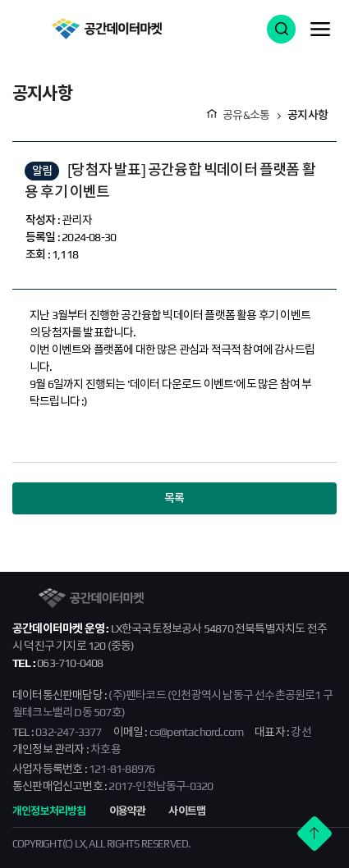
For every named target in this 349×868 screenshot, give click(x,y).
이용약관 (128, 811)
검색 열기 (281, 29)
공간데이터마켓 (106, 29)
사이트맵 (187, 811)
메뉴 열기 (320, 29)
